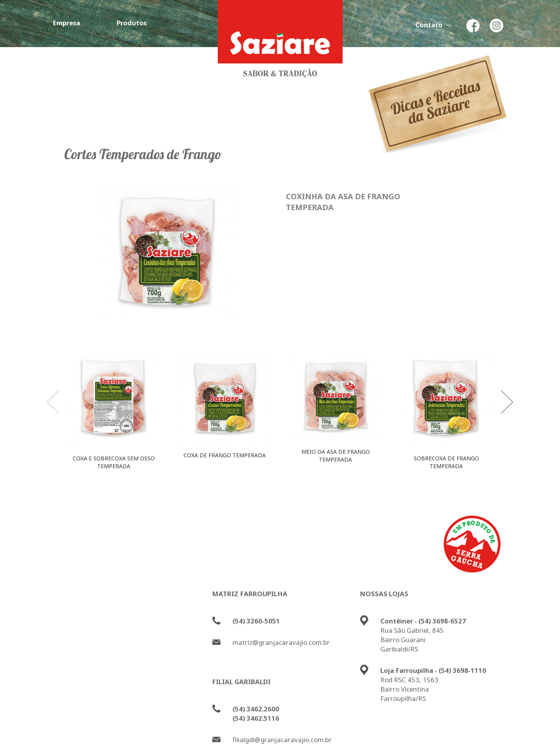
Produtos (132, 23)
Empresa (66, 23)
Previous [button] (53, 402)
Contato (429, 25)
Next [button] (507, 402)
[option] (114, 413)
